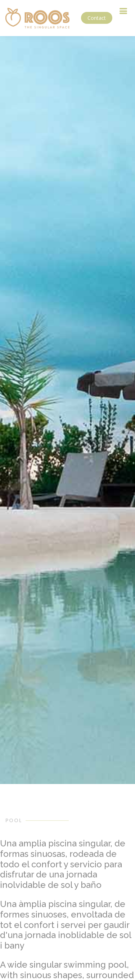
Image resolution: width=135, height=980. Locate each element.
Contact (97, 18)
